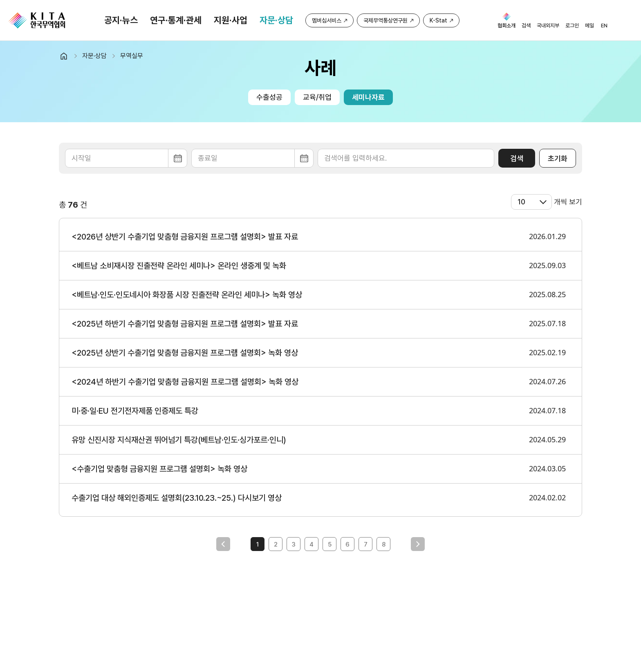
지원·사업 (231, 20)
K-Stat (438, 20)
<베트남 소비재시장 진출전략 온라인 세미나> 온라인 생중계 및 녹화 (179, 266)
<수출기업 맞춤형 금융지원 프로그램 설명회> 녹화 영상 (159, 469)
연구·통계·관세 (176, 20)
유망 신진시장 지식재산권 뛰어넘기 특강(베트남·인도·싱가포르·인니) (179, 440)
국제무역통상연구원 (385, 20)
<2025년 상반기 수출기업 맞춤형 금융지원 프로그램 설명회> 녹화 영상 (185, 353)
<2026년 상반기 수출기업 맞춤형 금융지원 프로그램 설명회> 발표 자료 (185, 237)
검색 (517, 158)
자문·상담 (276, 20)
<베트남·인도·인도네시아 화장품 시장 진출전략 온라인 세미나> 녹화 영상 (187, 295)
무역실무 (132, 56)
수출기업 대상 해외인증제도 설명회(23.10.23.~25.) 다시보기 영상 (177, 498)
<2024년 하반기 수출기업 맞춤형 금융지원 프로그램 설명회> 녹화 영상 (185, 382)
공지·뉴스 (121, 20)
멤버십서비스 (327, 20)
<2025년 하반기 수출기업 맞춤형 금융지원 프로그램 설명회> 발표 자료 (185, 324)
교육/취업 (317, 97)
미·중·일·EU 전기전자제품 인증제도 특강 (135, 411)
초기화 (558, 158)
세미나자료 (368, 97)
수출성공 (269, 97)
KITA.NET (37, 20)
